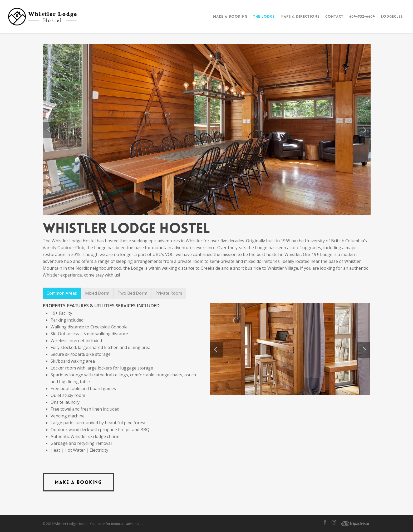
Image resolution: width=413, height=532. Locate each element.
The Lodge (264, 16)
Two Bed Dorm (132, 293)
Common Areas (62, 293)
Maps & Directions (300, 16)
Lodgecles (392, 16)
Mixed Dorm (97, 293)
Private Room (169, 293)
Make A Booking (230, 16)
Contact (334, 16)
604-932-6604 (362, 16)
